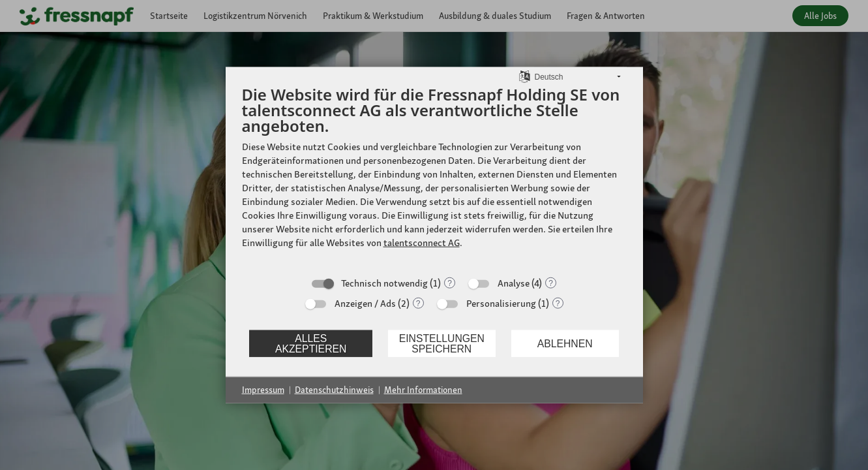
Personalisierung (501, 304)
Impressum (263, 390)
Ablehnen (565, 343)
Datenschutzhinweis (334, 390)
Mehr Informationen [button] (423, 390)
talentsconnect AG (422, 243)
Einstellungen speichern (442, 343)
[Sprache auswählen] (525, 76)
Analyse (514, 283)
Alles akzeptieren (311, 343)
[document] (434, 177)
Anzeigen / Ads (365, 304)
